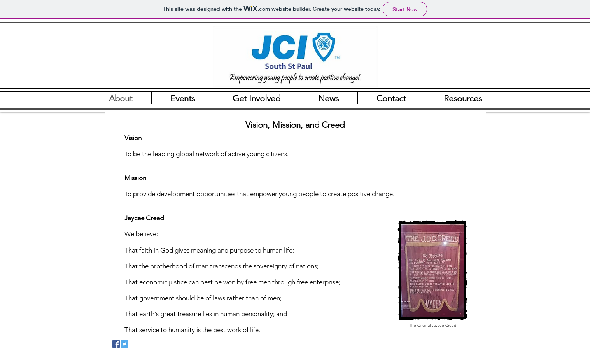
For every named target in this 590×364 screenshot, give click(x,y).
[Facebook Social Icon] (116, 344)
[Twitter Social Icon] (125, 344)
